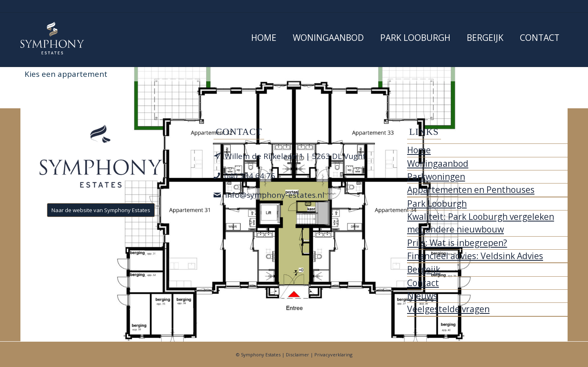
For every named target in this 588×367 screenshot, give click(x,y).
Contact (423, 283)
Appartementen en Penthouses (471, 190)
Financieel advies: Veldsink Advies (475, 256)
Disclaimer (297, 355)
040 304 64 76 (250, 176)
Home (419, 150)
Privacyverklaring (333, 355)
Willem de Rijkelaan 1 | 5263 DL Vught (295, 156)
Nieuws (422, 296)
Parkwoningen (436, 177)
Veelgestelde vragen (448, 309)
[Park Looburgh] (52, 38)
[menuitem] (264, 40)
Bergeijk (424, 269)
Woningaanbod (438, 163)
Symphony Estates (261, 355)
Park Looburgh (437, 204)
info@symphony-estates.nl (275, 195)
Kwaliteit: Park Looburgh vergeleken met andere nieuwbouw (481, 223)
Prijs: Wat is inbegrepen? (457, 243)
